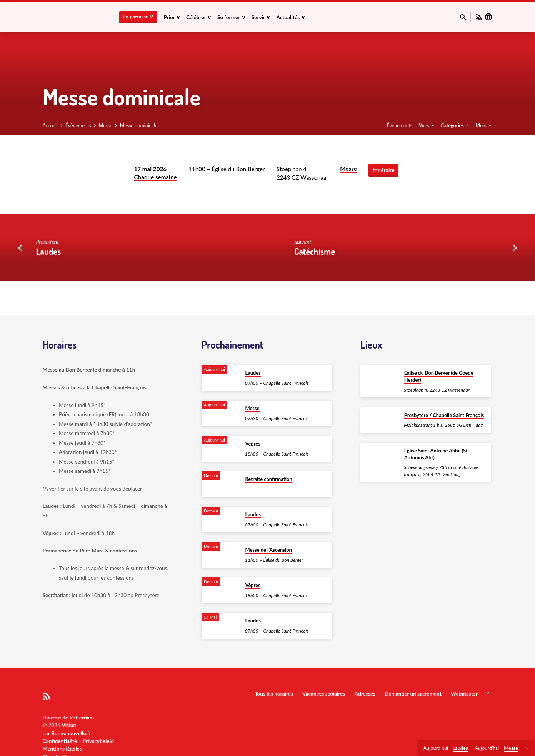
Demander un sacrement (413, 694)
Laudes (49, 251)
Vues (427, 126)
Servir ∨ (261, 17)
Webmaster (464, 694)
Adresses (365, 694)
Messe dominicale (139, 126)
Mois (484, 126)
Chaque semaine (156, 177)
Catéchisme (315, 251)
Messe (106, 126)
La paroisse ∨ (138, 17)
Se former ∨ (231, 17)
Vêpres (252, 444)
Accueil (50, 126)
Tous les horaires (274, 694)
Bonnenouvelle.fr (71, 733)
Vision (69, 725)
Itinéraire (384, 170)
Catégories (455, 126)
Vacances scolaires (324, 694)
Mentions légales (62, 749)
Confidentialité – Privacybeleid (78, 741)
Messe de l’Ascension (268, 550)
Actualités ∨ (290, 17)
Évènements (78, 126)
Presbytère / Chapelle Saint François (444, 415)
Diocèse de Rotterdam (68, 718)
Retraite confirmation (268, 479)
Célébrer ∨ (199, 17)
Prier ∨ (172, 17)
